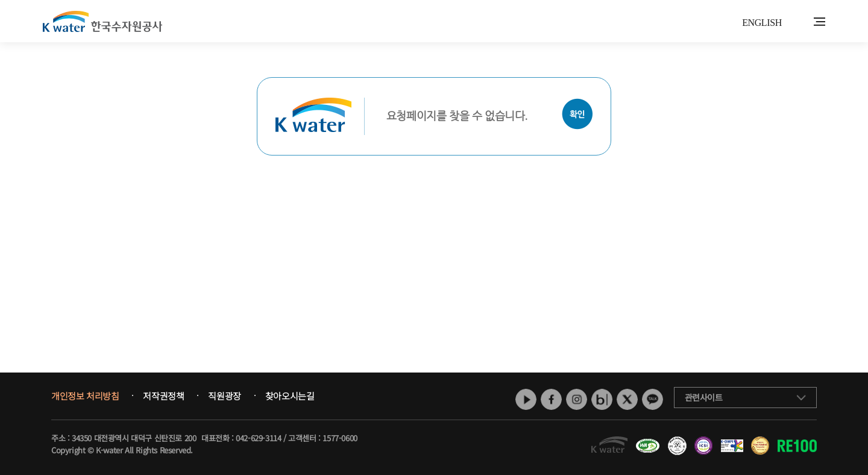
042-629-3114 (258, 438)
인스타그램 (577, 399)
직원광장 (224, 396)
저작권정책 (163, 396)
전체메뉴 (819, 22)
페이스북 (551, 399)
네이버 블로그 (602, 399)
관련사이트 (704, 397)
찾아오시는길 (290, 396)
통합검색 (801, 22)
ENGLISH (762, 23)
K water (102, 21)
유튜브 (526, 399)
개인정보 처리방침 (85, 396)
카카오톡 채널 (653, 399)
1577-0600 (340, 438)
